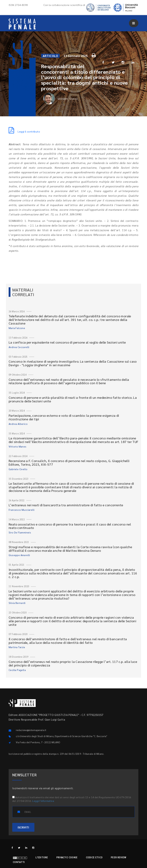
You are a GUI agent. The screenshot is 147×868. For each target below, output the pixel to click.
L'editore (42, 857)
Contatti (19, 862)
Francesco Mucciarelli (22, 510)
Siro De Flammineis (20, 532)
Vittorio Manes (18, 446)
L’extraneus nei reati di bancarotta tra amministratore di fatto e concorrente (66, 505)
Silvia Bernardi (17, 603)
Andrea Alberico (18, 424)
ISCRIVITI (23, 827)
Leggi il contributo (24, 131)
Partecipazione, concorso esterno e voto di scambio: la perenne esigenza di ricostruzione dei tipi (64, 417)
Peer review (118, 857)
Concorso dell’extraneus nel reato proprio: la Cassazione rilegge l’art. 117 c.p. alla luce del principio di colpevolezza (73, 663)
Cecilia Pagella (17, 670)
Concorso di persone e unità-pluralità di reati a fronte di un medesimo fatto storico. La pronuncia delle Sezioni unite (73, 399)
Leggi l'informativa (43, 801)
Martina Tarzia (17, 647)
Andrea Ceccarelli (19, 347)
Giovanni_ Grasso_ (61, 99)
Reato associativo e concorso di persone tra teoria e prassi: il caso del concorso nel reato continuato (70, 526)
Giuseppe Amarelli (19, 555)
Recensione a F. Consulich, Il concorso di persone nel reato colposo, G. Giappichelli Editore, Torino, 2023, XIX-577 (69, 462)
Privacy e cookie (67, 857)
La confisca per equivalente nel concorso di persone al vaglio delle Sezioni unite (67, 342)
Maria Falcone (17, 328)
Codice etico (94, 857)
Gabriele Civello (18, 469)
